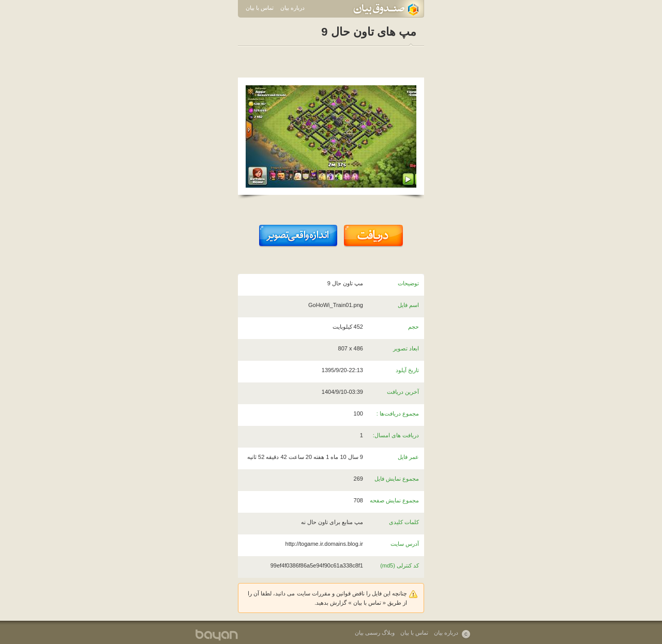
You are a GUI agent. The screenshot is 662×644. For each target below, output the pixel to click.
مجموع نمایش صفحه (394, 500)
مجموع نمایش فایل (397, 479)
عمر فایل (408, 457)
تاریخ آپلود (407, 370)
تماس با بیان (260, 8)
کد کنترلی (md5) (400, 565)
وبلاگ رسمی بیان (375, 633)
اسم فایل (408, 305)
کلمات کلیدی (404, 522)
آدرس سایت (405, 544)
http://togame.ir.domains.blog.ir (324, 544)
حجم (413, 327)
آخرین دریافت (403, 392)
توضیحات (408, 283)
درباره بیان (292, 8)
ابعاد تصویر (406, 348)
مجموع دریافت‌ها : (398, 413)
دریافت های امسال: (396, 435)
